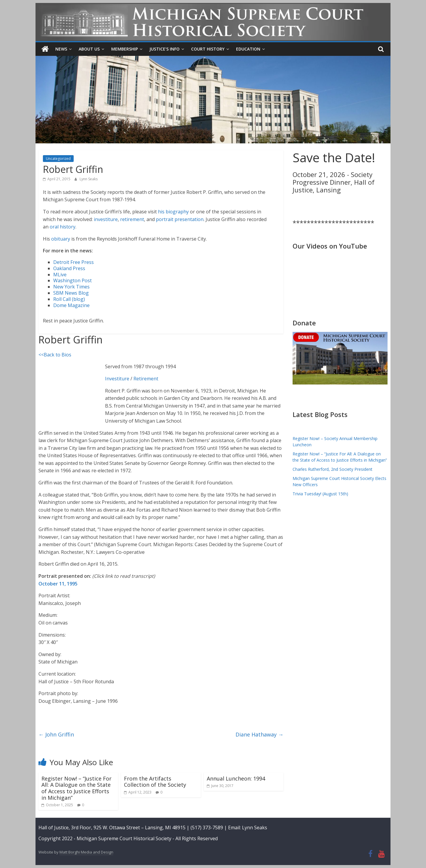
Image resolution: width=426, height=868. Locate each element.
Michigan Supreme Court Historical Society (125, 838)
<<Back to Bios (55, 354)
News (61, 49)
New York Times (71, 287)
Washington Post (72, 280)
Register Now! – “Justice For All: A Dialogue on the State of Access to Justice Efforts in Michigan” (76, 788)
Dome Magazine (71, 305)
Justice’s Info (164, 49)
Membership (125, 49)
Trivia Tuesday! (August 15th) (320, 494)
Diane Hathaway (259, 734)
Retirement (146, 379)
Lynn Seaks (89, 179)
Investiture (117, 379)
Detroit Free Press (74, 262)
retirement (132, 219)
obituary (61, 239)
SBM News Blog (71, 293)
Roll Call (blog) (69, 299)
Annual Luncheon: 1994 (236, 778)
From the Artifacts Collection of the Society (155, 781)
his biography (173, 212)
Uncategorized (58, 159)
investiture (106, 219)
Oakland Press (69, 268)
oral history (63, 227)
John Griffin (56, 734)
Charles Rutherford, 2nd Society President (333, 469)
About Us (89, 49)
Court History (208, 49)
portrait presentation (180, 219)
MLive (60, 274)
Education (248, 49)
